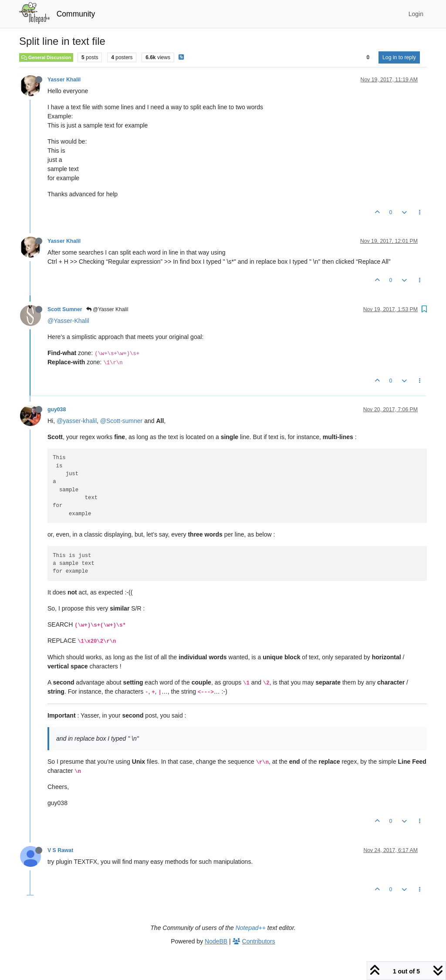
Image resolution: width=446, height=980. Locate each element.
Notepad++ (251, 928)
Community (76, 14)
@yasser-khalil (77, 421)
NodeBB (216, 941)
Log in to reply (399, 57)
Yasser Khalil (64, 80)
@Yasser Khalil (107, 309)
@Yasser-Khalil (68, 321)
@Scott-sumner (121, 421)
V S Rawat (60, 850)
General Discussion (46, 57)
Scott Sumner (65, 309)
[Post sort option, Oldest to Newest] (368, 57)
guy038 (57, 409)
